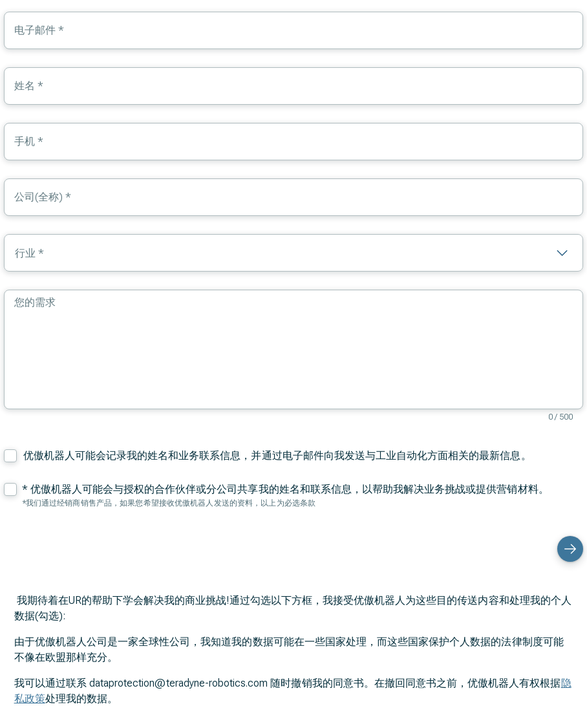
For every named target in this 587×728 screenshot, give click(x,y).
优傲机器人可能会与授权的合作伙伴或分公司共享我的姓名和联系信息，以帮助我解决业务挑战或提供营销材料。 (290, 489)
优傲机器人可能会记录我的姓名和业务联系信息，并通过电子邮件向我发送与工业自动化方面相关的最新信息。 (277, 455)
